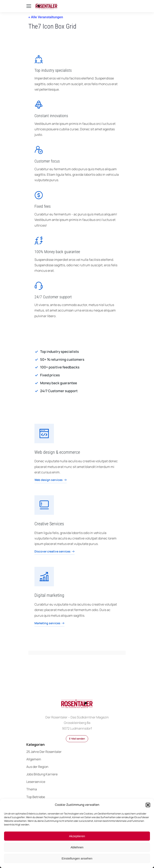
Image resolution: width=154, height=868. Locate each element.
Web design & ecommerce (57, 452)
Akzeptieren (77, 836)
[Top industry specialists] (39, 59)
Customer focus (47, 161)
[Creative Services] (44, 505)
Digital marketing (49, 595)
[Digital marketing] (44, 577)
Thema (32, 789)
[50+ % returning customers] (77, 360)
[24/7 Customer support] (39, 286)
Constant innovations (51, 116)
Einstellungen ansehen (77, 858)
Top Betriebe (36, 797)
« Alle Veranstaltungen (46, 17)
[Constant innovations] (39, 105)
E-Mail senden (77, 739)
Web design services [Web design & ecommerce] (51, 480)
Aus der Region (37, 767)
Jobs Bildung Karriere (42, 774)
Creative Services (49, 524)
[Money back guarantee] (77, 383)
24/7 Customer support (53, 297)
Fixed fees (43, 206)
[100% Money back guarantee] (39, 241)
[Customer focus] (39, 150)
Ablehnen (77, 847)
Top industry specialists (53, 70)
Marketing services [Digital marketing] (49, 623)
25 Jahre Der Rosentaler (44, 752)
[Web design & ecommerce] (44, 433)
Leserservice (36, 782)
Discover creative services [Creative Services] (55, 552)
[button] (148, 805)
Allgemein (34, 759)
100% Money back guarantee (57, 252)
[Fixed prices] (77, 375)
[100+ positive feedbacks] (77, 367)
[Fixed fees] (39, 195)
